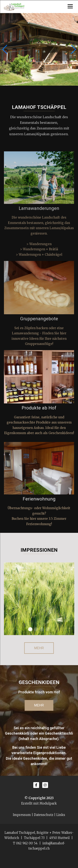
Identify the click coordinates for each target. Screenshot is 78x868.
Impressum (22, 815)
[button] (73, 49)
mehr (39, 705)
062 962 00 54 (27, 843)
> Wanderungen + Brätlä (39, 253)
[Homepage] (39, 7)
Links (61, 815)
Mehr (39, 648)
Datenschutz (44, 815)
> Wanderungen (39, 248)
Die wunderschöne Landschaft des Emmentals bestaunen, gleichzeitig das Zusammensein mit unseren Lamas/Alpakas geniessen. (39, 232)
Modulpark (48, 803)
